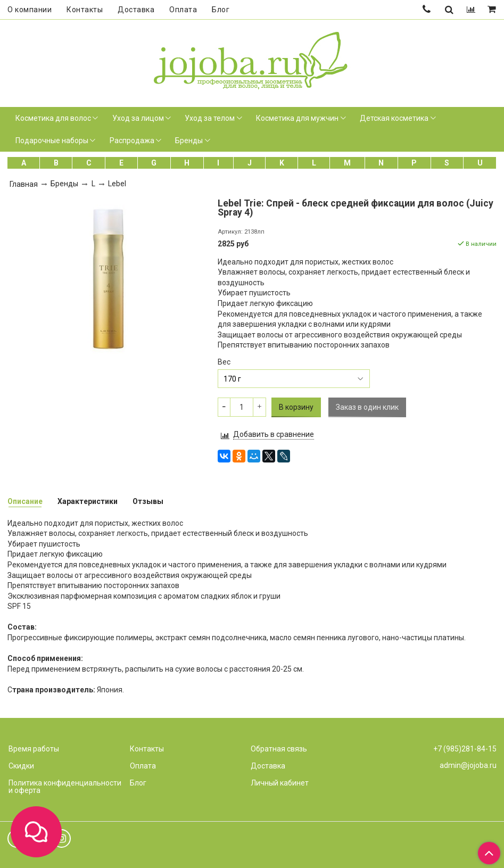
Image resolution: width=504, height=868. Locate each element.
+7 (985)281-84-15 (465, 749)
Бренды (189, 140)
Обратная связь (279, 749)
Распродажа (132, 140)
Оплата (183, 10)
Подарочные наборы (52, 140)
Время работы (34, 749)
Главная (24, 184)
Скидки (21, 766)
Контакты (85, 10)
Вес (224, 362)
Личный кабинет (280, 783)
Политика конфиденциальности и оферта (65, 787)
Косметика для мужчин (297, 118)
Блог (221, 10)
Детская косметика (394, 118)
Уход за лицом (138, 118)
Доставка (136, 10)
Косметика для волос (53, 118)
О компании (30, 10)
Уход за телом (210, 118)
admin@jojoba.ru (468, 765)
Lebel (117, 184)
